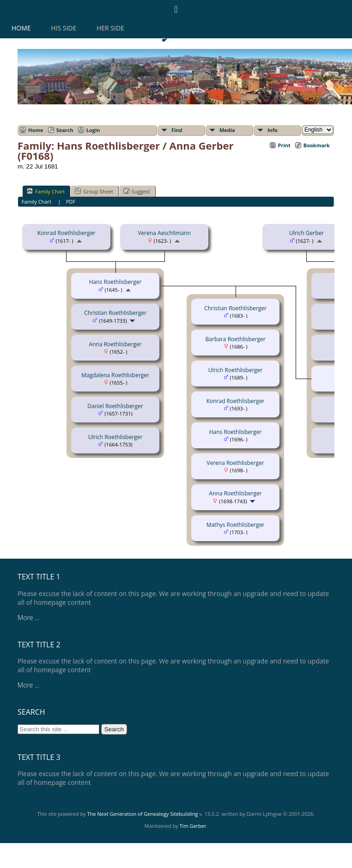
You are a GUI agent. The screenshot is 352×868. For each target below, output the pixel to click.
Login (93, 130)
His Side (64, 28)
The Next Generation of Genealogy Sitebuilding (143, 814)
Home (21, 28)
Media (227, 130)
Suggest (137, 191)
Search (65, 130)
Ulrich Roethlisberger (115, 437)
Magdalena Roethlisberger (115, 375)
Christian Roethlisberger (115, 313)
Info (273, 130)
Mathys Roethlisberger (236, 525)
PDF (71, 202)
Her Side (110, 28)
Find (177, 130)
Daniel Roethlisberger (115, 406)
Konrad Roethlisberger (67, 233)
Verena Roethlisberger (235, 463)
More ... (28, 618)
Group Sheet (94, 191)
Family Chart (46, 191)
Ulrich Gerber (306, 233)
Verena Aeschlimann (164, 233)
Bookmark (317, 145)
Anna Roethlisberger (115, 344)
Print (284, 145)
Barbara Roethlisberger (236, 339)
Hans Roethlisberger (115, 282)
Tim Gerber (193, 826)
